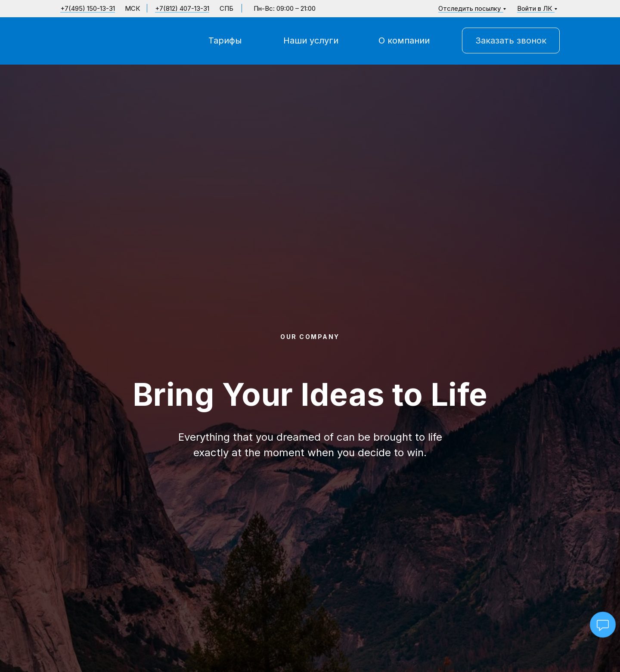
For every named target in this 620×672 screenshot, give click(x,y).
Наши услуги (311, 40)
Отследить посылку (470, 8)
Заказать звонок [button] (511, 40)
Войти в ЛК (535, 8)
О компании (404, 40)
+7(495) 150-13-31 (88, 8)
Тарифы (225, 40)
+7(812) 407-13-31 (182, 8)
